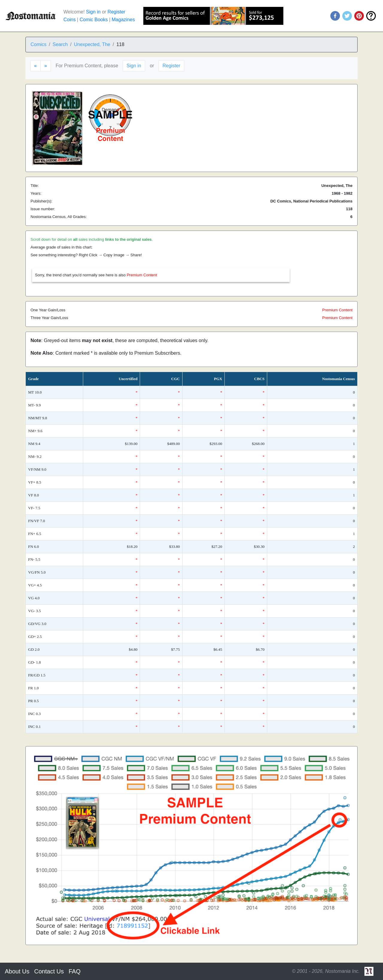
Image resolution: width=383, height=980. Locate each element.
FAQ (75, 971)
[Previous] (35, 66)
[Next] (46, 66)
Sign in (93, 12)
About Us (17, 971)
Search (60, 44)
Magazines (123, 20)
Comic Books (94, 20)
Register (116, 12)
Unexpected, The (92, 44)
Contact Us (49, 971)
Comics (38, 44)
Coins (70, 20)
